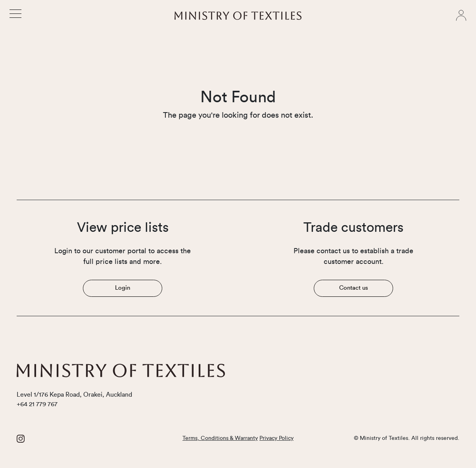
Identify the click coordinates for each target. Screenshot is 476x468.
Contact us (354, 288)
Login (123, 288)
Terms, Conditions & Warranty (220, 438)
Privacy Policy (276, 438)
